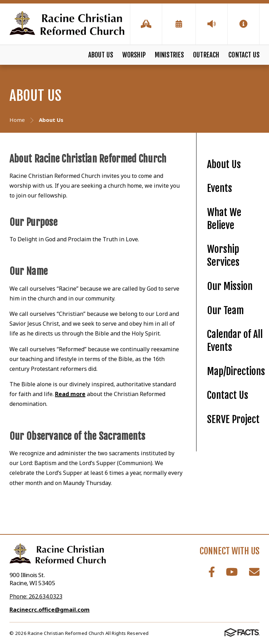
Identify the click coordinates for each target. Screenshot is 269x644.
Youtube (232, 572)
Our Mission (230, 286)
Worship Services (223, 256)
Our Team (225, 310)
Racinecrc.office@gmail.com (50, 610)
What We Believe (224, 219)
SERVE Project (233, 419)
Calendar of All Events (235, 341)
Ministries (170, 55)
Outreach (206, 55)
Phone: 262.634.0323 (36, 596)
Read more (70, 394)
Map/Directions (236, 371)
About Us (101, 55)
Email (254, 572)
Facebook (212, 572)
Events (220, 188)
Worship (134, 55)
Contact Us (244, 55)
